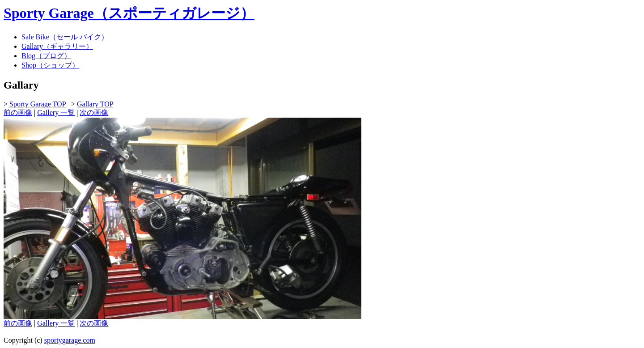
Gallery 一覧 (56, 112)
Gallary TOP (95, 104)
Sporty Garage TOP (38, 104)
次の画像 (94, 112)
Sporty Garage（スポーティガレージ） (129, 13)
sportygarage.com (70, 340)
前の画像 (18, 112)
